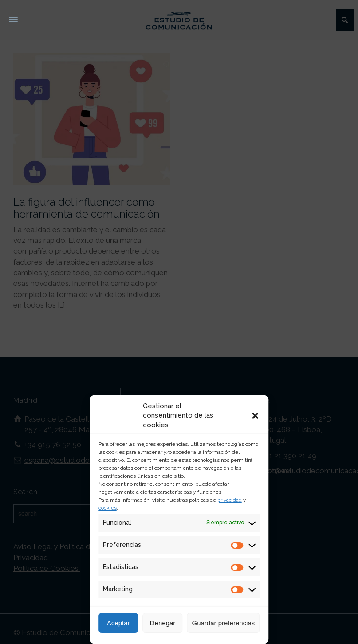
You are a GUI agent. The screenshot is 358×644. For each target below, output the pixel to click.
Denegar (163, 623)
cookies (108, 508)
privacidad (230, 500)
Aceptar (118, 623)
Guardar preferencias (224, 623)
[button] (255, 416)
